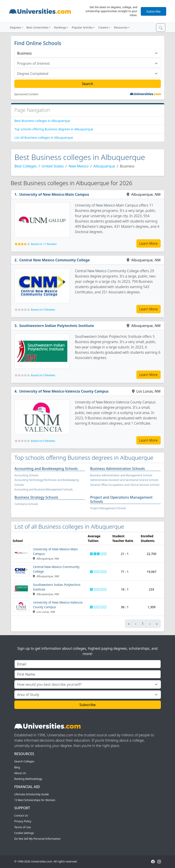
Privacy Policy (23, 821)
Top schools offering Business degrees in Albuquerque (54, 129)
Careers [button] (103, 27)
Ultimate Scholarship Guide (32, 794)
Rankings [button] (60, 27)
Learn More (149, 243)
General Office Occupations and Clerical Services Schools (125, 485)
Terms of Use (23, 827)
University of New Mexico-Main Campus (54, 194)
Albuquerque (104, 166)
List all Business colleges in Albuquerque (44, 138)
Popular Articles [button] (82, 27)
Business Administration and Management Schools (121, 475)
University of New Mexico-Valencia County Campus (64, 391)
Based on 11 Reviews (44, 244)
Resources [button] (121, 27)
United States (53, 166)
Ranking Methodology (28, 779)
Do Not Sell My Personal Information (38, 839)
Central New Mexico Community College (55, 260)
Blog (17, 767)
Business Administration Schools (118, 469)
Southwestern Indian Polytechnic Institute (57, 326)
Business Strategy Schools (36, 497)
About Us (20, 773)
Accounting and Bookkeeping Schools (46, 469)
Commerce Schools (26, 504)
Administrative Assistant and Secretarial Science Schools (124, 480)
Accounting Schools (27, 475)
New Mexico (79, 166)
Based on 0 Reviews (43, 310)
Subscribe (153, 11)
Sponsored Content (26, 94)
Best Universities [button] (38, 27)
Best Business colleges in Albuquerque (42, 121)
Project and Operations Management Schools (121, 499)
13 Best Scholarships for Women (35, 800)
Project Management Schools (108, 508)
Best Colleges (26, 166)
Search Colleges (24, 761)
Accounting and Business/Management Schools (44, 489)
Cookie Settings (24, 833)
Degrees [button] (15, 27)
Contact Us (21, 816)
